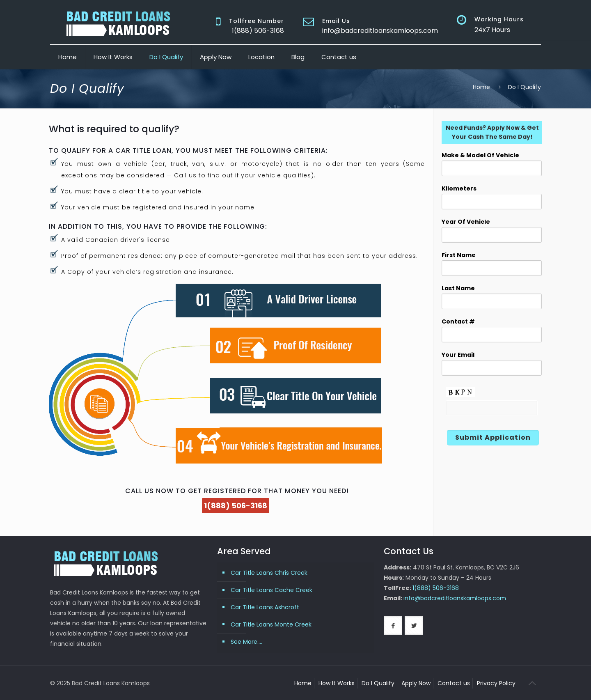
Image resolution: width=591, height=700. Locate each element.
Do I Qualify (378, 683)
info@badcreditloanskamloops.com (380, 30)
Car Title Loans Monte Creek (271, 624)
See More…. (246, 642)
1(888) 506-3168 (236, 506)
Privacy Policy (496, 683)
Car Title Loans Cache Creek (271, 590)
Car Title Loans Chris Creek (269, 573)
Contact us (454, 683)
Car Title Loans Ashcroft (265, 607)
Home (481, 87)
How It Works (337, 683)
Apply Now (416, 683)
